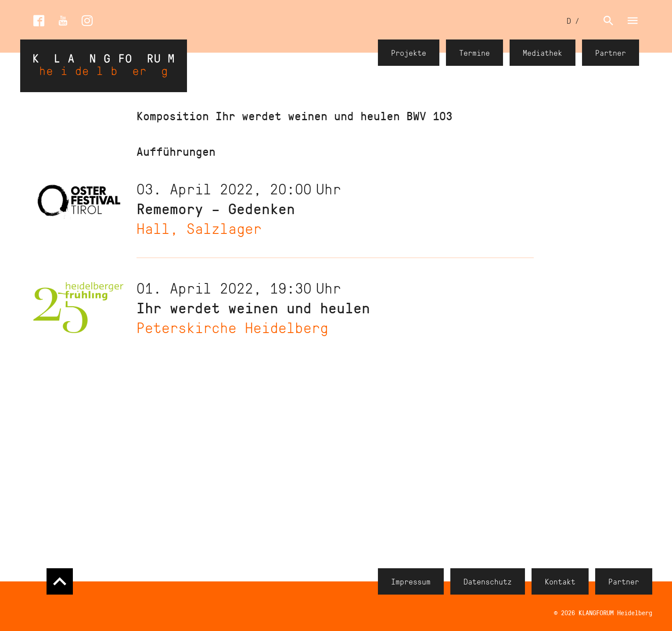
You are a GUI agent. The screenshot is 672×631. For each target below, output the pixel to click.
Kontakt (560, 581)
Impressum (411, 581)
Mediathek (543, 53)
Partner (611, 53)
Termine (474, 53)
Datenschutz (488, 581)
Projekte (409, 53)
